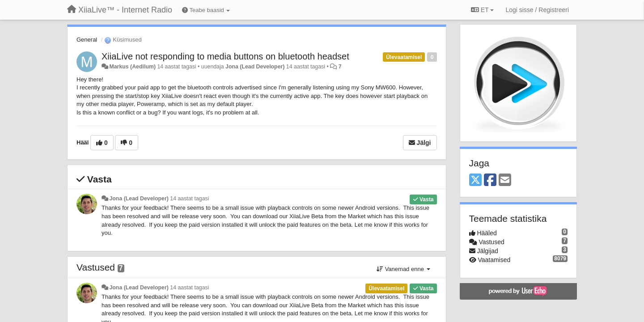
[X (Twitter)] (475, 180)
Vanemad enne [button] (403, 269)
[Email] (505, 180)
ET (482, 10)
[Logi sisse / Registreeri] (537, 10)
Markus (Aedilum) (132, 67)
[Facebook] (490, 180)
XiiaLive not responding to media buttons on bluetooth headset (225, 56)
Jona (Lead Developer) (255, 67)
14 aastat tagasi (189, 199)
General (87, 40)
